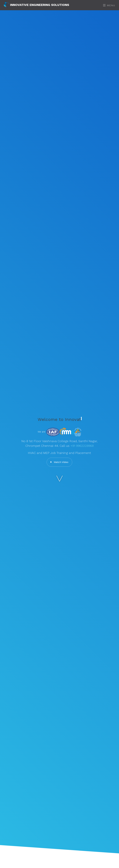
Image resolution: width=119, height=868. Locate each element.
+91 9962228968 (82, 446)
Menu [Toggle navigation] (109, 5)
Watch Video (59, 462)
